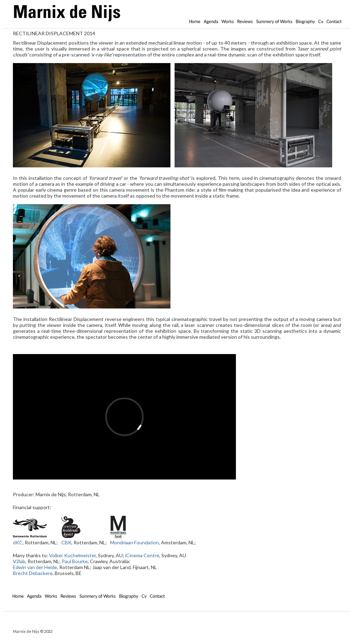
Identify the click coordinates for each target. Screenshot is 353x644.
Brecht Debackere (33, 573)
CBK (66, 542)
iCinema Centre (142, 555)
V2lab (19, 561)
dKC (18, 542)
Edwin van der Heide (35, 567)
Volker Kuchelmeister (72, 555)
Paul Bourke (75, 561)
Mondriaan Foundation (135, 542)
